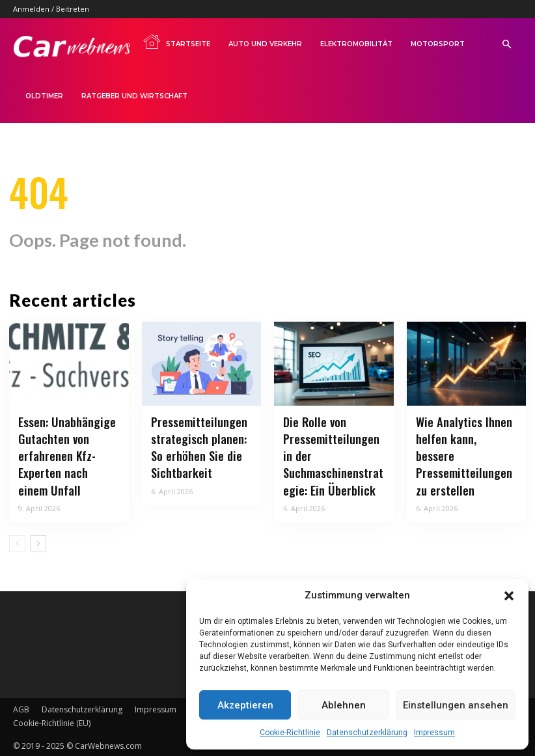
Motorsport (438, 44)
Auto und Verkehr (265, 44)
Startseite (176, 42)
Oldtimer (44, 96)
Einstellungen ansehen (456, 705)
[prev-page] (17, 542)
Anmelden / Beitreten (51, 9)
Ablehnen (344, 705)
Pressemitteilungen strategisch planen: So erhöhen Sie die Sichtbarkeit (197, 447)
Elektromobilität (356, 44)
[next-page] (38, 542)
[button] (509, 596)
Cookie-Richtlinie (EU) (52, 721)
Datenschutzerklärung (367, 733)
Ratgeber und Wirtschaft (134, 96)
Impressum (434, 733)
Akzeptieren (245, 705)
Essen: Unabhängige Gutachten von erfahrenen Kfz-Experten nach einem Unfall (66, 455)
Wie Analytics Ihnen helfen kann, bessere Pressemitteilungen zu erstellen (464, 447)
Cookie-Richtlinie (290, 733)
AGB (21, 707)
